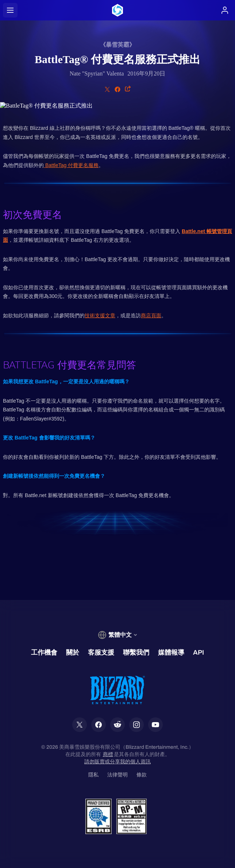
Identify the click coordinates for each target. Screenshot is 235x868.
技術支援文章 (100, 315)
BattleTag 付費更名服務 (71, 165)
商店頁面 (151, 315)
